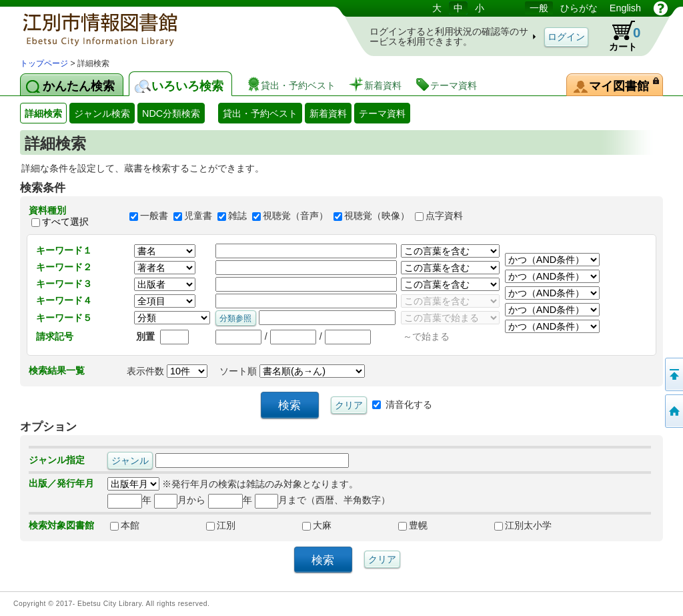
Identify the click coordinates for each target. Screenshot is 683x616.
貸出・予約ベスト (260, 113)
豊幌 (413, 525)
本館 (125, 525)
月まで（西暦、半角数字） (322, 500)
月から (180, 500)
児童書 (198, 216)
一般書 (154, 216)
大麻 (317, 525)
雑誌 (237, 216)
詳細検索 (43, 113)
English (625, 8)
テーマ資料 (382, 113)
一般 (539, 8)
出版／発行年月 (61, 483)
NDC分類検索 (171, 113)
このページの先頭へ (673, 374)
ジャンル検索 (102, 113)
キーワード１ (64, 250)
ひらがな (579, 8)
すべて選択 (65, 222)
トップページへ (673, 411)
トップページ (44, 63)
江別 (221, 525)
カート (618, 36)
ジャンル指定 (57, 460)
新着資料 (328, 113)
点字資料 (444, 216)
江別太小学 (523, 525)
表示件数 (167, 371)
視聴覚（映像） (377, 216)
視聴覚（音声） (295, 216)
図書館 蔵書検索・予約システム (160, 28)
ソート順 (292, 371)
